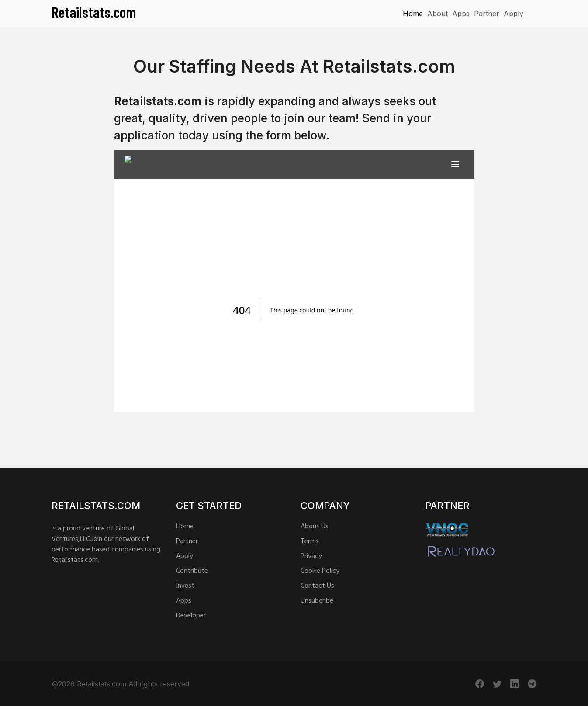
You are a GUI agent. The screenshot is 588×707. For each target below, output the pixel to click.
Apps (461, 14)
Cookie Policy (320, 571)
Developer (191, 616)
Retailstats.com (94, 12)
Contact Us (317, 586)
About (438, 14)
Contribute (192, 571)
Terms (310, 541)
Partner (487, 14)
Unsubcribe (317, 601)
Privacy (311, 556)
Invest (185, 586)
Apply (514, 14)
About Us (315, 527)
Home (413, 14)
